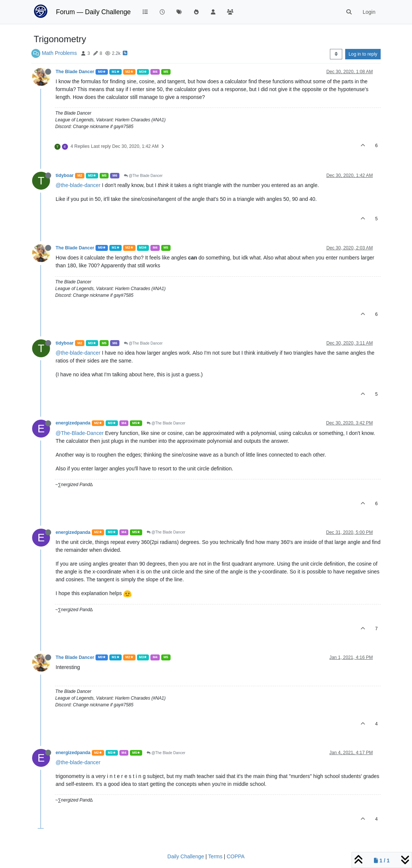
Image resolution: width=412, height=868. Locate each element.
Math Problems (59, 53)
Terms (215, 856)
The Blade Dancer (75, 72)
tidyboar (65, 175)
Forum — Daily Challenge (93, 12)
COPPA (235, 856)
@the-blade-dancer (78, 185)
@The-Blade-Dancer (80, 433)
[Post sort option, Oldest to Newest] (336, 54)
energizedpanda (73, 423)
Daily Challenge (186, 856)
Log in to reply (363, 54)
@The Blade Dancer (143, 176)
